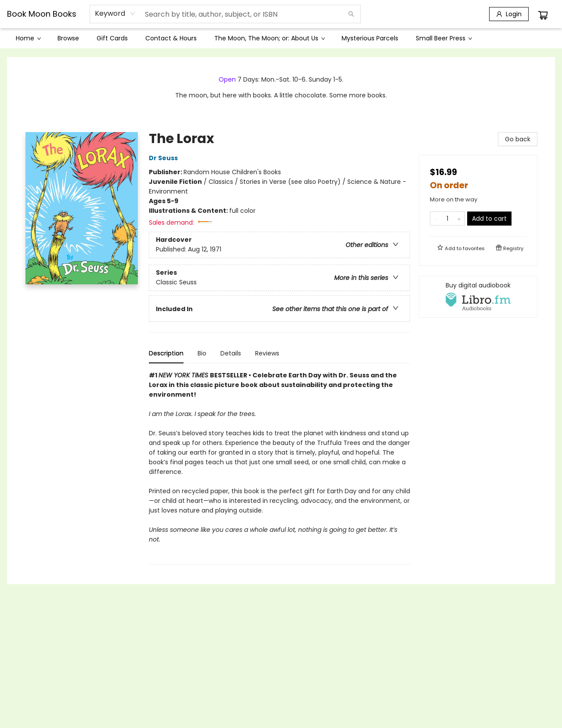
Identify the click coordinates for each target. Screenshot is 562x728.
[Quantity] (447, 219)
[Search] (351, 14)
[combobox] (115, 14)
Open (227, 79)
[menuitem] (28, 38)
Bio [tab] (202, 353)
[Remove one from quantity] (436, 219)
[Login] (509, 14)
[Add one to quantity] (459, 219)
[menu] (281, 38)
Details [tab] (231, 353)
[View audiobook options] (478, 297)
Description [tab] (166, 353)
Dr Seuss (165, 158)
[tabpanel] (279, 468)
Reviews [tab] (267, 353)
